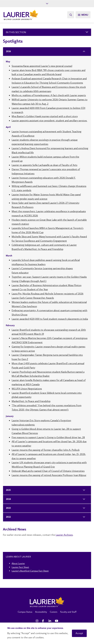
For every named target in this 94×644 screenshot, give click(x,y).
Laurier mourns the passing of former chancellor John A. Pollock (46, 450)
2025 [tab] (7, 490)
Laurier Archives (64, 535)
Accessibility (41, 612)
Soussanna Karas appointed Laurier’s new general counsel (42, 66)
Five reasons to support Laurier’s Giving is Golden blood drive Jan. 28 (48, 437)
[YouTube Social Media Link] (57, 621)
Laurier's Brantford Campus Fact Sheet (30, 571)
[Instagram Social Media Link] (37, 621)
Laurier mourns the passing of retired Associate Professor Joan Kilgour (49, 475)
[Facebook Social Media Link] (44, 621)
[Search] (70, 15)
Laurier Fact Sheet (20, 567)
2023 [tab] (7, 508)
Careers (54, 612)
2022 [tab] (7, 517)
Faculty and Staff (68, 612)
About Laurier (18, 563)
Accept (79, 633)
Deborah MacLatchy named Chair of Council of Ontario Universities (48, 471)
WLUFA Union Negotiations (27, 389)
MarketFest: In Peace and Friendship (31, 401)
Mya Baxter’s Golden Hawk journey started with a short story (45, 116)
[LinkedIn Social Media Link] (50, 621)
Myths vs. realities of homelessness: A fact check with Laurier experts (49, 95)
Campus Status (25, 612)
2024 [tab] (8, 499)
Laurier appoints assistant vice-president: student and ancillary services (49, 121)
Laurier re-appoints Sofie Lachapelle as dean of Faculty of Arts (44, 165)
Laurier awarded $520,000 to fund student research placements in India (50, 319)
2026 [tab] (8, 52)
